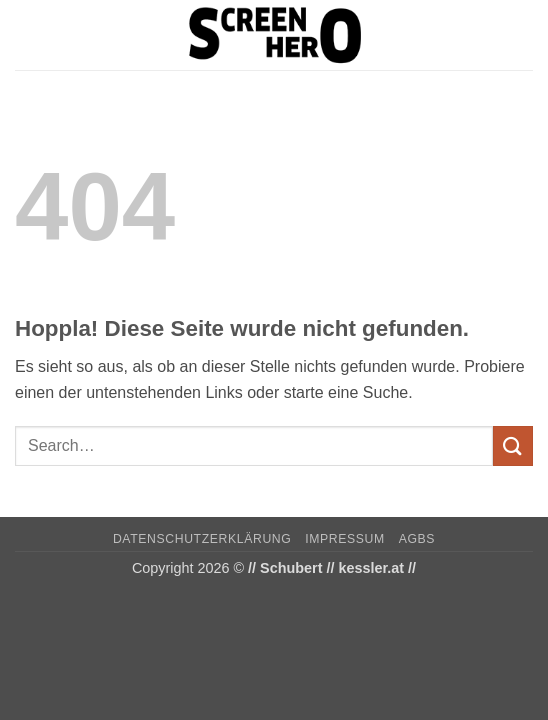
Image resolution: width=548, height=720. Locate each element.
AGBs (417, 539)
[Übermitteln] (513, 445)
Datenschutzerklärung (202, 539)
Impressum (345, 539)
